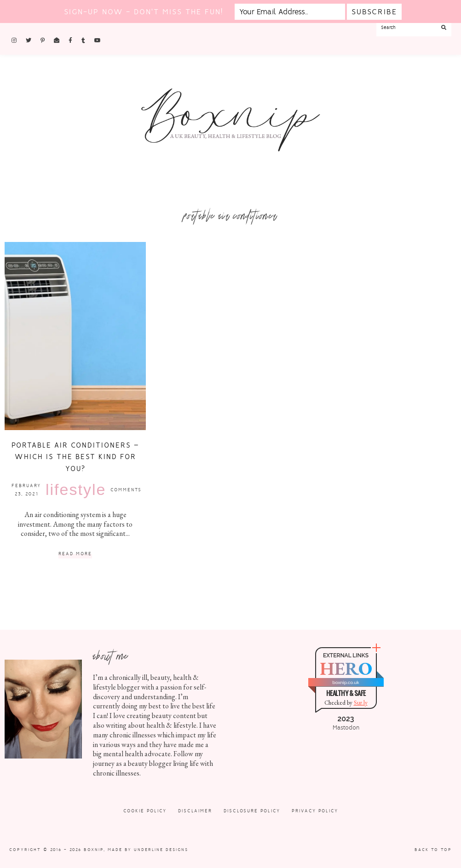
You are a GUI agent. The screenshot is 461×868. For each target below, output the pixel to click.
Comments (126, 490)
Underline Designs (161, 850)
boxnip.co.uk (346, 682)
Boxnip (94, 850)
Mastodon (346, 728)
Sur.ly (361, 703)
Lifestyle (76, 489)
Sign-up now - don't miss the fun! (144, 12)
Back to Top (433, 850)
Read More (75, 554)
